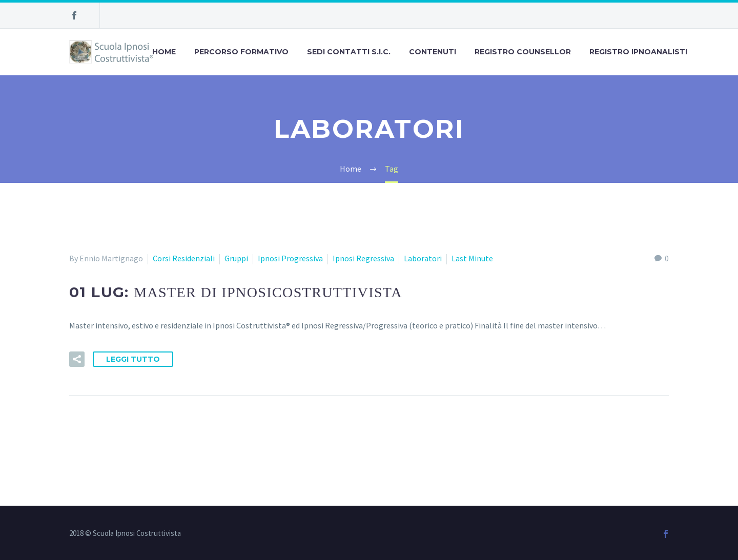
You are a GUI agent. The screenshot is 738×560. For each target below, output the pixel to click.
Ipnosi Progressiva (290, 258)
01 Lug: (236, 292)
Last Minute (472, 258)
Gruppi (236, 258)
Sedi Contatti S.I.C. (349, 52)
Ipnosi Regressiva (363, 258)
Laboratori (423, 258)
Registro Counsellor (523, 52)
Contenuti (433, 52)
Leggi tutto (133, 359)
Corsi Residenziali (184, 258)
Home (164, 52)
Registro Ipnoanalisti (638, 52)
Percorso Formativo (241, 52)
